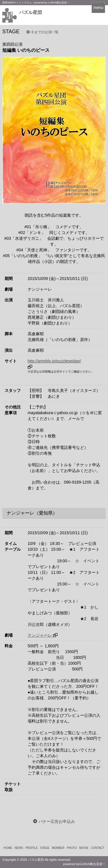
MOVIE (84, 848)
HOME (8, 848)
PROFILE (32, 848)
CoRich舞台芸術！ (93, 864)
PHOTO (72, 848)
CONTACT (98, 848)
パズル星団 (31, 12)
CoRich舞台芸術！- (59, 3)
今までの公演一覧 (42, 32)
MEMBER (58, 848)
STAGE (45, 848)
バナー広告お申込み (57, 821)
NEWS (19, 848)
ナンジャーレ (43, 635)
